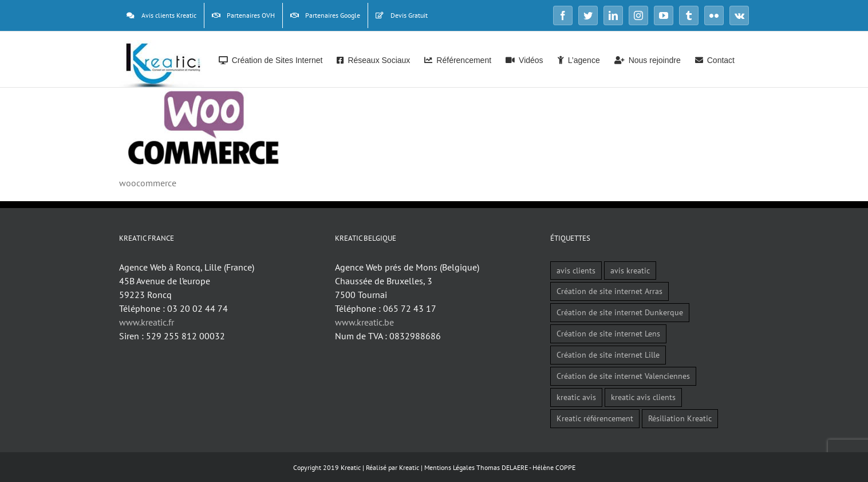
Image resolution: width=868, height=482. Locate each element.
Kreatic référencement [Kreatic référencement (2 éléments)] (595, 418)
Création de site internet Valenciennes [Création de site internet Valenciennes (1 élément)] (623, 376)
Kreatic (409, 467)
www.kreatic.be (364, 322)
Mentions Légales (449, 467)
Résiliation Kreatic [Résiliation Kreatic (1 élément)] (680, 418)
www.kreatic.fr (147, 322)
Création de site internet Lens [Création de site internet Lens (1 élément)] (608, 333)
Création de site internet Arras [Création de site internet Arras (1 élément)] (609, 291)
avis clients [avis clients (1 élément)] (576, 270)
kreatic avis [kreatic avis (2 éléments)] (576, 397)
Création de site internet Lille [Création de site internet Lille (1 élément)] (608, 354)
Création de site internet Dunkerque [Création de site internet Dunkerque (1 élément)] (620, 312)
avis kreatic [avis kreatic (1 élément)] (630, 270)
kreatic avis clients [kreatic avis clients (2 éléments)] (643, 397)
